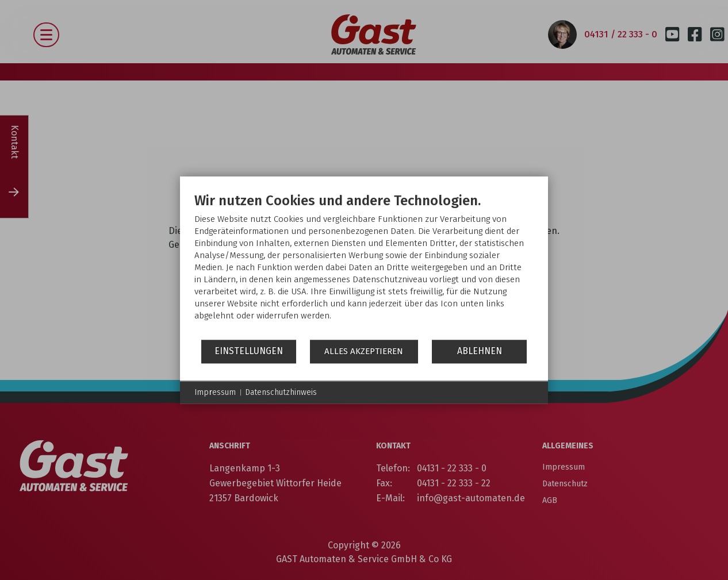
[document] (364, 265)
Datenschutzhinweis (281, 392)
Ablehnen (480, 351)
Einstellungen (249, 351)
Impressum (215, 392)
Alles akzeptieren (364, 351)
